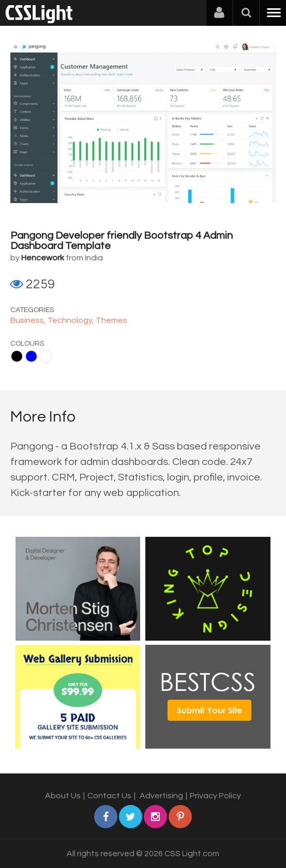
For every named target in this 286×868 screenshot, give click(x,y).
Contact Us (109, 796)
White (46, 356)
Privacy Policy (215, 796)
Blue (31, 356)
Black (17, 356)
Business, (29, 320)
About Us (63, 796)
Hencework (43, 258)
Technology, (72, 320)
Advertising (161, 796)
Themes (111, 320)
